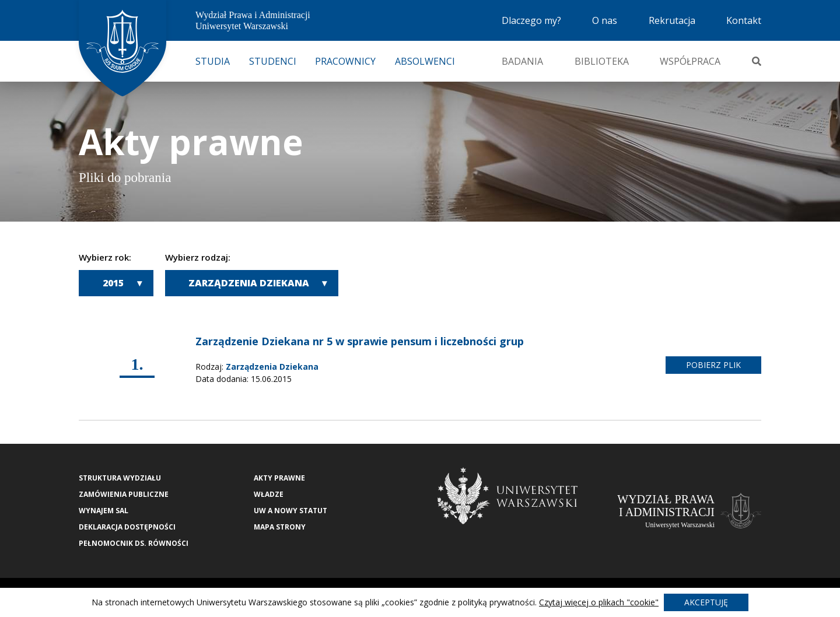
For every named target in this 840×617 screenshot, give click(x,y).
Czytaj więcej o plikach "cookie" (599, 602)
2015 (113, 283)
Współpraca (690, 61)
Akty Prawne (279, 478)
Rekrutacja (672, 20)
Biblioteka (602, 61)
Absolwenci (425, 61)
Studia (213, 61)
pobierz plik (713, 365)
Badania (522, 61)
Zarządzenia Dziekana (249, 283)
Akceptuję (706, 602)
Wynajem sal (104, 511)
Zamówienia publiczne (124, 494)
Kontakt (744, 20)
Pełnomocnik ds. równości (134, 543)
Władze (269, 494)
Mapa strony (280, 527)
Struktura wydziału (120, 478)
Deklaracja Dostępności (127, 527)
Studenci (273, 61)
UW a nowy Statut (290, 511)
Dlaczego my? (531, 20)
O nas (605, 20)
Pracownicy (345, 61)
